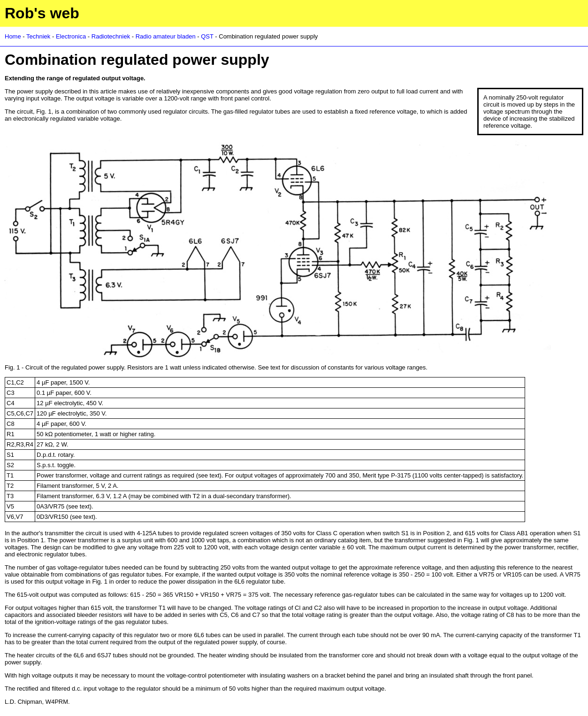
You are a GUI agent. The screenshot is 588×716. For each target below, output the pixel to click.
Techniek (38, 36)
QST (207, 36)
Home (13, 36)
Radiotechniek (111, 36)
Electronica (71, 36)
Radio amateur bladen (166, 36)
